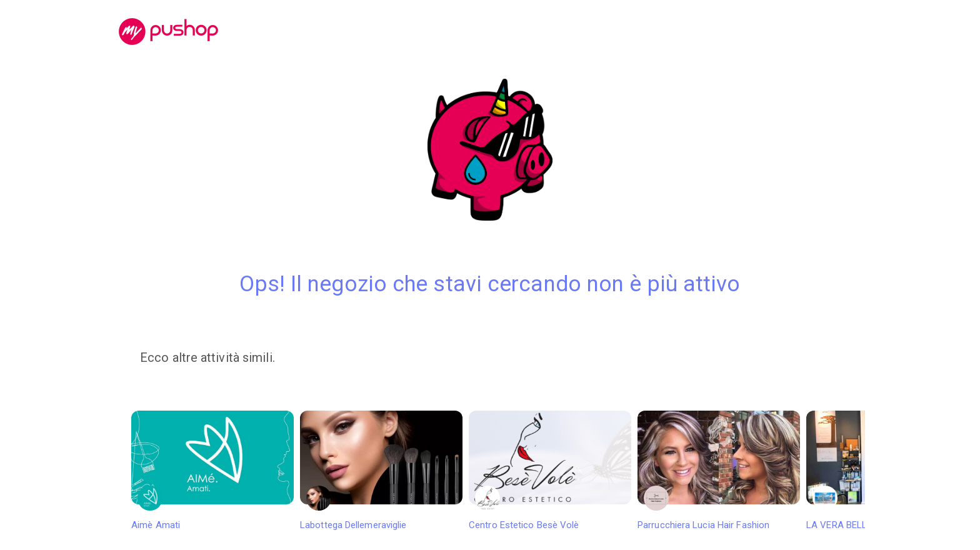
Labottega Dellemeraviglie (381, 471)
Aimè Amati (212, 471)
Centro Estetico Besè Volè (550, 471)
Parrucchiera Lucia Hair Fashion (719, 471)
